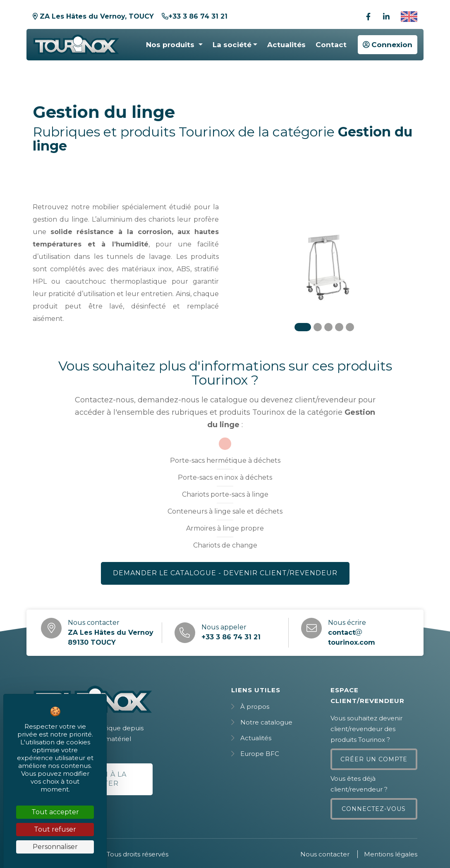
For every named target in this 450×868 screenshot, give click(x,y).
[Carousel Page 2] (318, 327)
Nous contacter (325, 854)
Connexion (388, 45)
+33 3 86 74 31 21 (195, 16)
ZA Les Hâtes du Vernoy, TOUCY (93, 16)
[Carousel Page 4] (339, 327)
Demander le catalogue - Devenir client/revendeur (225, 573)
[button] (174, 45)
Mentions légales (391, 854)
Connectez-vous (374, 809)
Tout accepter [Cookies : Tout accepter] (55, 812)
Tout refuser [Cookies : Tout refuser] (55, 829)
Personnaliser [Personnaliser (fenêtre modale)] (55, 847)
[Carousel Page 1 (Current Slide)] (303, 327)
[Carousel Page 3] (328, 327)
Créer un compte (374, 759)
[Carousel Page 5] (350, 327)
